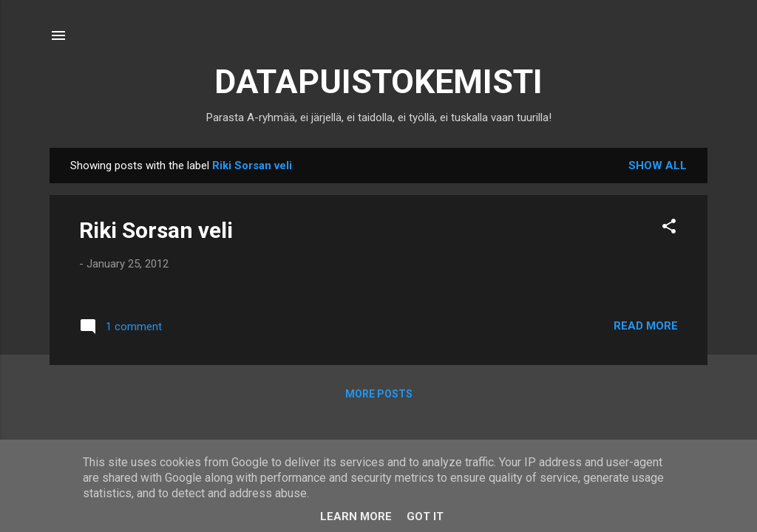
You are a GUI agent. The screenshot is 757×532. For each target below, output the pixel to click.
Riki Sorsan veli (156, 230)
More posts (379, 394)
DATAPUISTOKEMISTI (378, 82)
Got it (425, 516)
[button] (669, 229)
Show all (658, 166)
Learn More (356, 516)
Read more (646, 326)
